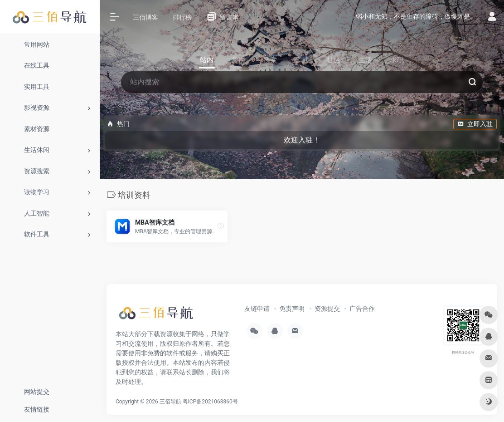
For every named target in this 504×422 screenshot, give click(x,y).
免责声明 (292, 309)
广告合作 (362, 309)
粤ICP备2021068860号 (210, 402)
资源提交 (327, 309)
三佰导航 (170, 402)
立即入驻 (475, 124)
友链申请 (257, 309)
